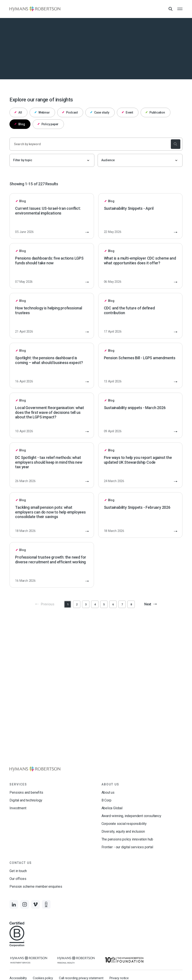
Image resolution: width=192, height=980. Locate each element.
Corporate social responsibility (124, 824)
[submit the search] (176, 144)
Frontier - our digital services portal (127, 847)
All (18, 112)
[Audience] (140, 160)
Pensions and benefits (26, 792)
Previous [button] (45, 604)
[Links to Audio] (46, 904)
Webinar (42, 112)
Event (127, 112)
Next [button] (151, 604)
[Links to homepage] (35, 9)
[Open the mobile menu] (180, 9)
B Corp (106, 800)
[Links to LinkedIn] (14, 904)
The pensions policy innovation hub (127, 839)
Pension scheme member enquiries (36, 887)
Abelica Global (112, 808)
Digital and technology (26, 800)
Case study (100, 112)
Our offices (18, 879)
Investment (18, 808)
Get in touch (18, 871)
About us (108, 792)
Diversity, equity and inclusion (123, 831)
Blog (20, 124)
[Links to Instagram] (25, 904)
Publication (155, 112)
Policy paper (48, 124)
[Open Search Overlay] (170, 9)
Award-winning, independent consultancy (131, 816)
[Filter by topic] (52, 160)
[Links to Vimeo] (35, 904)
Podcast (70, 112)
